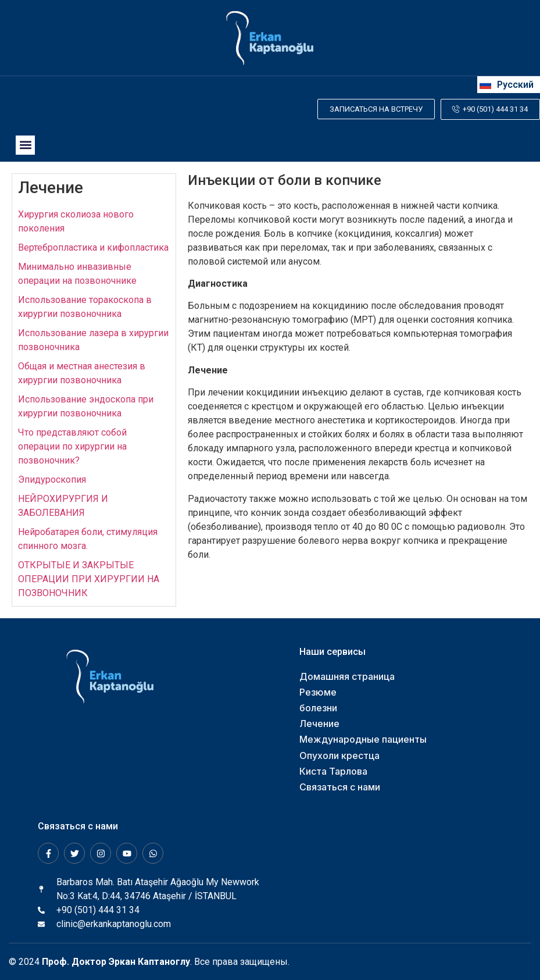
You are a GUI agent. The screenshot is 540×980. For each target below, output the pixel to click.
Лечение (51, 187)
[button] (25, 145)
